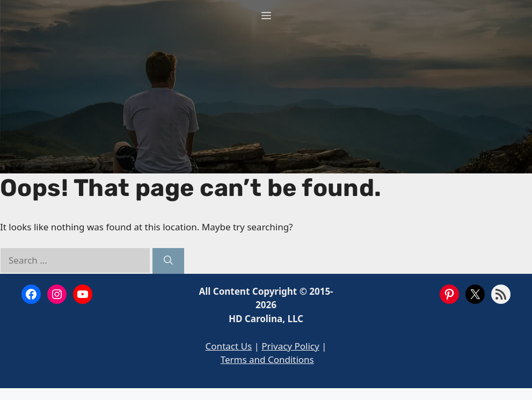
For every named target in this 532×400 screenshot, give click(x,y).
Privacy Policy (290, 346)
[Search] (168, 261)
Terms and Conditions (267, 359)
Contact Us (229, 346)
